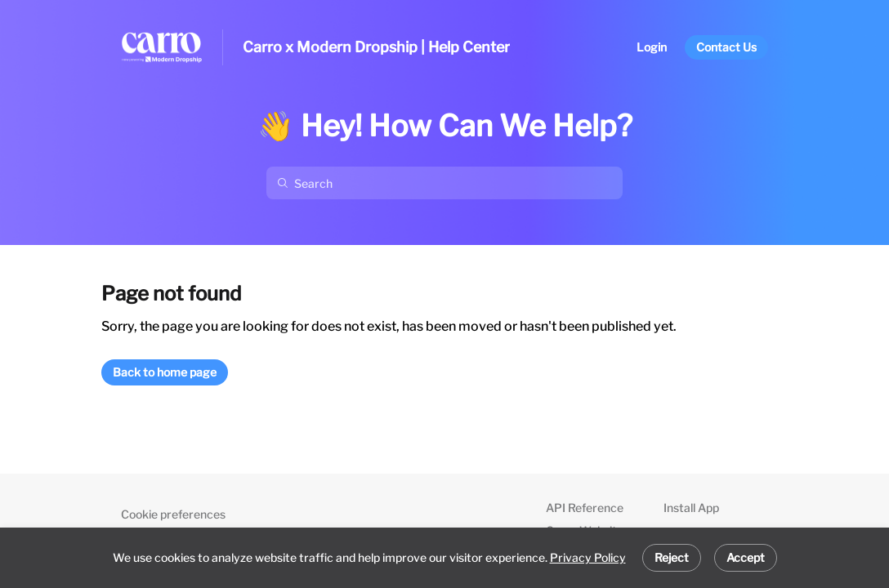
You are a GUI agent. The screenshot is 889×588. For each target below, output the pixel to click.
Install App (691, 508)
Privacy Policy (588, 557)
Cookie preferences (173, 514)
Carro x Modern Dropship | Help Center (376, 47)
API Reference (585, 508)
